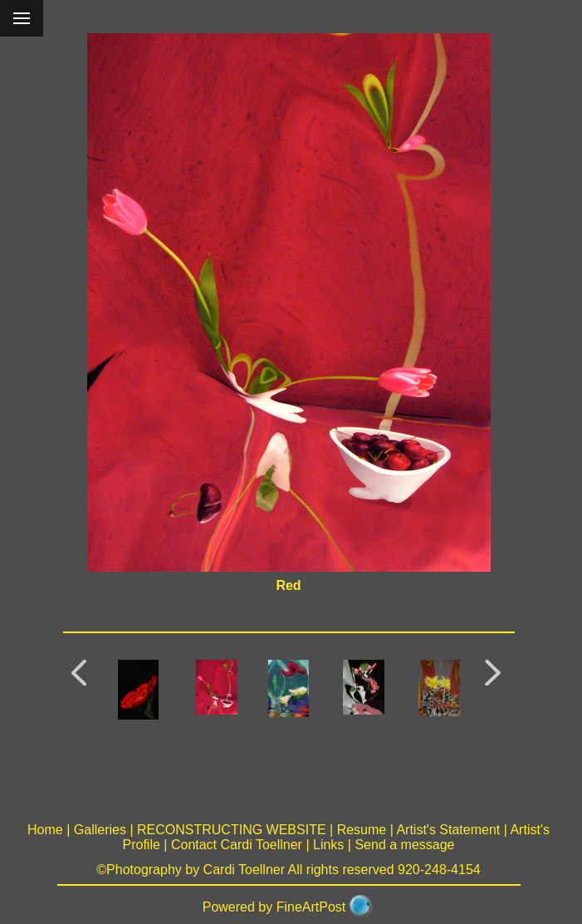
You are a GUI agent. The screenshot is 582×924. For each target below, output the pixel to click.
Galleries (100, 830)
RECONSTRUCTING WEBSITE (232, 830)
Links (328, 845)
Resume (362, 830)
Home (45, 830)
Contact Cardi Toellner (237, 845)
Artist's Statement (448, 830)
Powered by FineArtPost (274, 907)
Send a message (404, 845)
